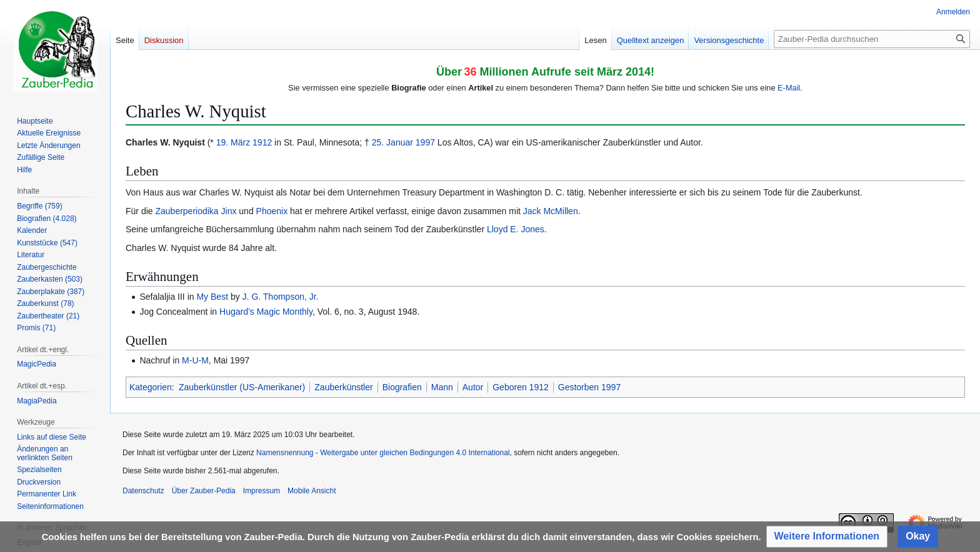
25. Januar (392, 142)
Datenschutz (143, 491)
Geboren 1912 (521, 387)
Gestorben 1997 (589, 387)
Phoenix (272, 211)
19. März (233, 142)
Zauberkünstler (343, 387)
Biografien (402, 387)
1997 (425, 142)
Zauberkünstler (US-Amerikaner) (242, 387)
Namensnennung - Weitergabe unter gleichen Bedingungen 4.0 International (383, 453)
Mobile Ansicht (312, 491)
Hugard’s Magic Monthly (266, 312)
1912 (262, 142)
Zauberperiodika (187, 211)
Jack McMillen (551, 211)
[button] (827, 537)
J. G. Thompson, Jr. (281, 297)
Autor (473, 387)
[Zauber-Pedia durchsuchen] (872, 39)
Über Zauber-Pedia (204, 491)
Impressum (262, 491)
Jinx (229, 211)
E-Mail (789, 88)
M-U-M (195, 360)
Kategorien (151, 387)
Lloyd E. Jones (516, 229)
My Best (212, 297)
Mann (442, 387)
